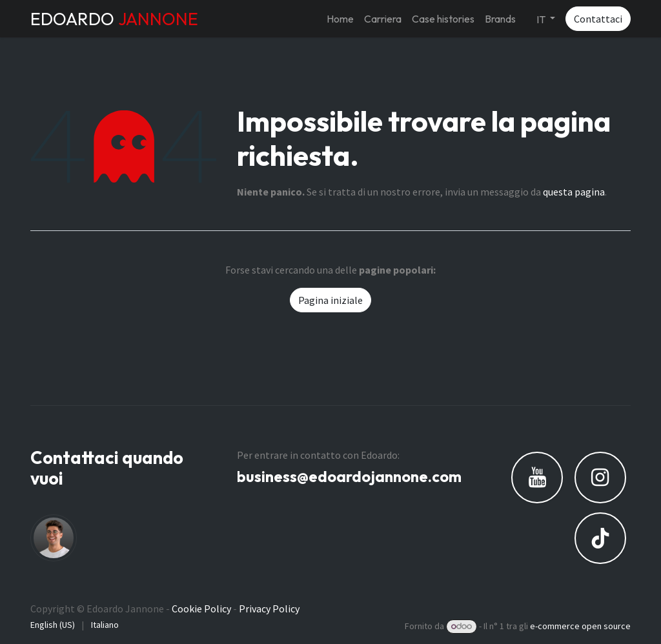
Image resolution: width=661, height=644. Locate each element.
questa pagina (574, 192)
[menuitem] (340, 19)
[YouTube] (537, 478)
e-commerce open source (580, 626)
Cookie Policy (201, 609)
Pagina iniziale (330, 300)
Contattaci (598, 19)
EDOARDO (114, 19)
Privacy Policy (269, 609)
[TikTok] (600, 538)
